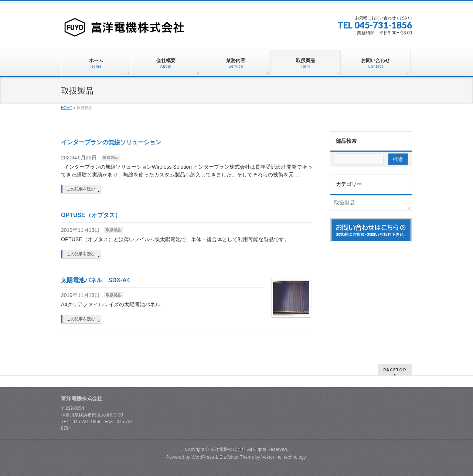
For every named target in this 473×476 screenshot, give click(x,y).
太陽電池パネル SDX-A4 (96, 280)
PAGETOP (395, 370)
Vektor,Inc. (272, 457)
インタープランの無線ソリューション (111, 142)
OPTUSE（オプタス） (91, 215)
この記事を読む (81, 189)
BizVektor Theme (237, 457)
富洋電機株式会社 (228, 449)
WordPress (203, 457)
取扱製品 (110, 157)
